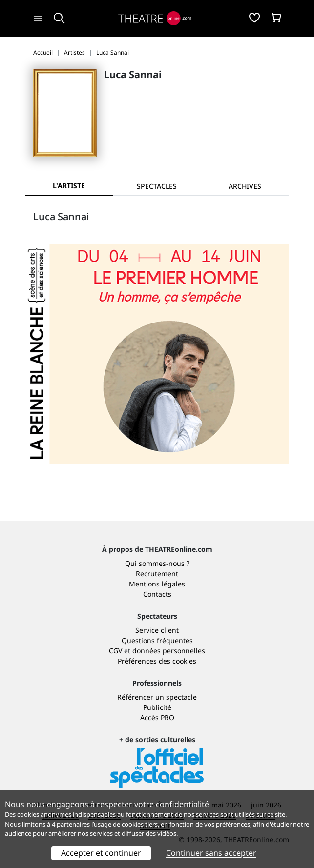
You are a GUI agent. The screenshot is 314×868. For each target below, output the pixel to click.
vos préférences (227, 824)
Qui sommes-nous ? (157, 563)
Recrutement (157, 574)
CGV (115, 651)
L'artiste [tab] (69, 186)
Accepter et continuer (101, 853)
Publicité (157, 707)
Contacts (157, 594)
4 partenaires (71, 824)
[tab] (157, 186)
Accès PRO (157, 717)
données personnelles (169, 651)
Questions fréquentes (157, 640)
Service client (157, 630)
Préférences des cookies (157, 661)
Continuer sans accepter (211, 853)
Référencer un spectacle (157, 697)
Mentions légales (157, 584)
